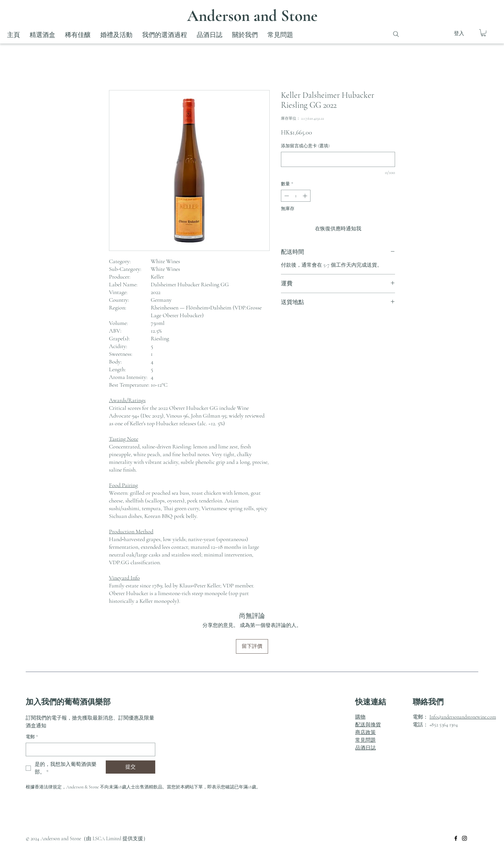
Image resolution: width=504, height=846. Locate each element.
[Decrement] (286, 196)
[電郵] (89, 749)
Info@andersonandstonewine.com (463, 717)
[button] (483, 33)
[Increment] (306, 196)
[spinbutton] (296, 196)
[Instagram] (464, 838)
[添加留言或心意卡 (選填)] (338, 159)
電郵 (32, 737)
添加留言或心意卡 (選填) (305, 146)
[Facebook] (456, 838)
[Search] (396, 34)
